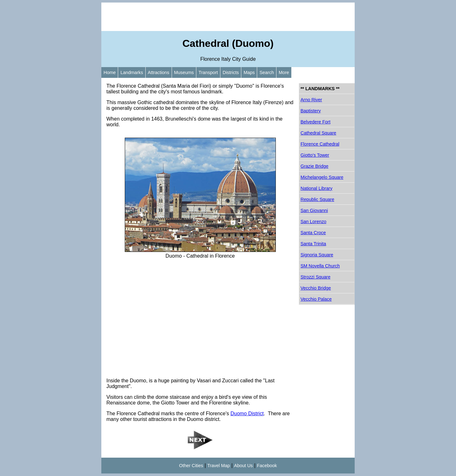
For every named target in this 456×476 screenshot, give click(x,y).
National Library (317, 188)
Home (110, 72)
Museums (184, 72)
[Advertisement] (228, 17)
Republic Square (317, 199)
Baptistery (311, 111)
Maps (249, 72)
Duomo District (247, 413)
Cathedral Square (318, 133)
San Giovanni (314, 210)
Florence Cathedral (320, 144)
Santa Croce (313, 233)
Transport (208, 72)
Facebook (267, 466)
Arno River (311, 100)
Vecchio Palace (316, 299)
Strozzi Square (315, 277)
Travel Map (219, 466)
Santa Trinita (313, 244)
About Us (243, 466)
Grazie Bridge (314, 166)
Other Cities (191, 466)
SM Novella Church (320, 266)
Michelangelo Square (322, 177)
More (284, 72)
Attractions (159, 72)
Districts (231, 72)
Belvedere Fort (315, 122)
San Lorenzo (313, 222)
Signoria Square (317, 255)
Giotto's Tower (315, 155)
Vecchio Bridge (316, 288)
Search (267, 72)
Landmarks (132, 72)
